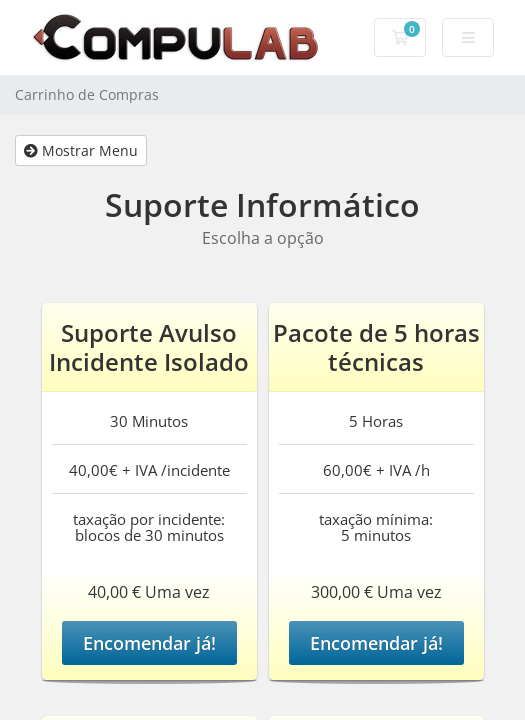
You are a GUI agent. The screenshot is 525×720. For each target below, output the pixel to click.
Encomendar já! (149, 643)
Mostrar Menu (81, 150)
